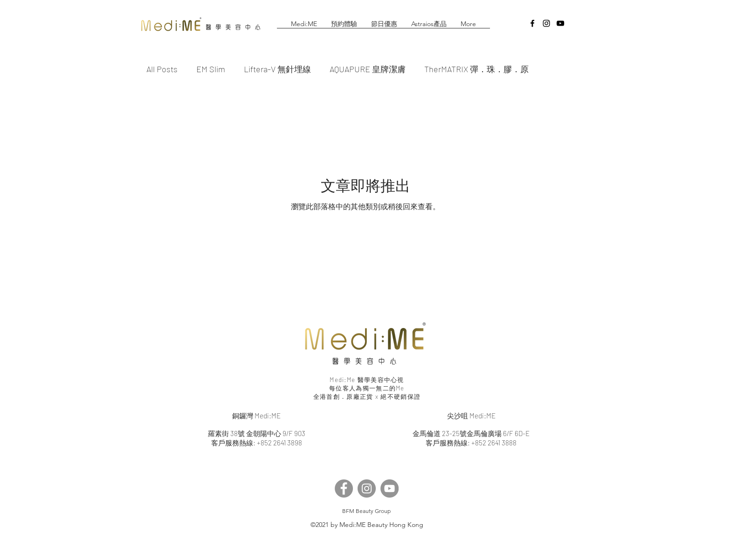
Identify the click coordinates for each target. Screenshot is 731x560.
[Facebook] (344, 488)
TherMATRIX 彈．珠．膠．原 (476, 69)
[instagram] (546, 23)
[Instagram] (367, 488)
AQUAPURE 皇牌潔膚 (368, 69)
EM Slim (211, 69)
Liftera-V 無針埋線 (277, 69)
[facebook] (532, 23)
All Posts (162, 69)
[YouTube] (390, 488)
